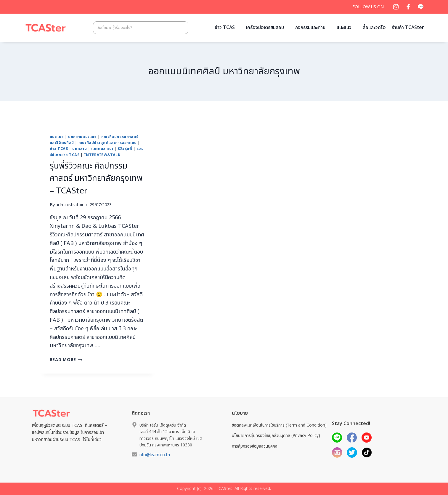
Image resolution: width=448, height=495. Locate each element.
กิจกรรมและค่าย (310, 28)
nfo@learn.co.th (155, 455)
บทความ (80, 149)
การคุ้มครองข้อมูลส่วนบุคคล (255, 446)
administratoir (70, 205)
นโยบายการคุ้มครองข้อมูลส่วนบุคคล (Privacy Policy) (276, 436)
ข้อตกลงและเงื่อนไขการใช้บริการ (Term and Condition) (279, 425)
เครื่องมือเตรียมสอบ (265, 28)
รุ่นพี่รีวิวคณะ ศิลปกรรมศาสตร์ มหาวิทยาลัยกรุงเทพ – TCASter (96, 178)
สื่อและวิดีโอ (374, 28)
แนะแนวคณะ (102, 149)
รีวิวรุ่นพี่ (125, 149)
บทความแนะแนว (82, 137)
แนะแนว (344, 28)
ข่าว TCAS (225, 28)
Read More (66, 360)
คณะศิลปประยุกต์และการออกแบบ (108, 143)
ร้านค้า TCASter (408, 28)
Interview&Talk (102, 155)
